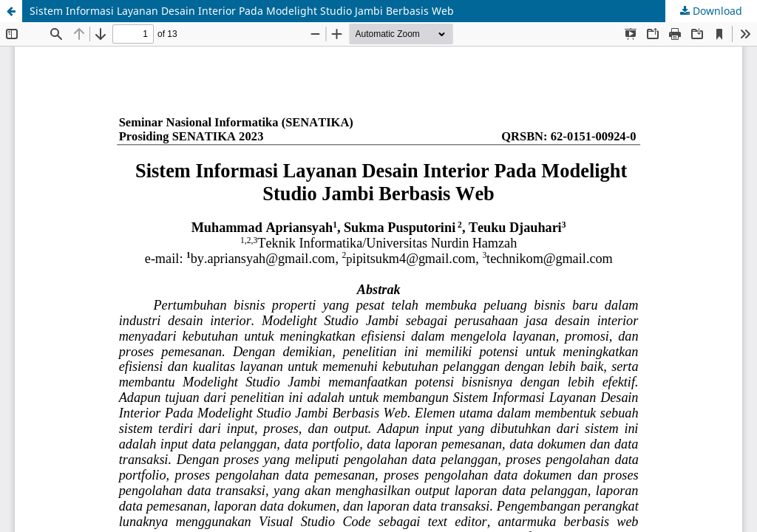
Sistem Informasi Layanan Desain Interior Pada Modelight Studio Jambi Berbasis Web (242, 11)
